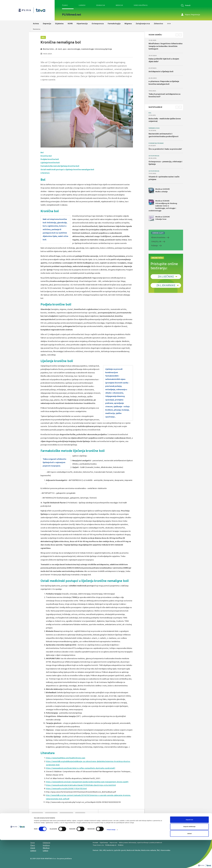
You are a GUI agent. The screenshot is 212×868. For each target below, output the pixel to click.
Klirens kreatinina (158, 237)
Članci (65, 5)
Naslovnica (37, 29)
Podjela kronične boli (50, 159)
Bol (43, 37)
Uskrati (189, 862)
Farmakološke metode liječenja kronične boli (60, 166)
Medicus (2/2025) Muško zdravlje (159, 191)
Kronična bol (46, 156)
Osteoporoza (154, 156)
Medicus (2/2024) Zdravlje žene (159, 218)
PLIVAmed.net (72, 15)
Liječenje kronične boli (50, 163)
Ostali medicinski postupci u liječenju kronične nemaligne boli (68, 170)
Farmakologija (154, 128)
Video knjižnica (141, 5)
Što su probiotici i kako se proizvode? (165, 149)
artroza (47, 819)
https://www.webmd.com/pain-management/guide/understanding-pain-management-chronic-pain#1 (87, 782)
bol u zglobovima (61, 819)
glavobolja (80, 814)
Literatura (45, 173)
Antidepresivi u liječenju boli (161, 72)
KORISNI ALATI (158, 233)
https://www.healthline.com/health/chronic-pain (66, 758)
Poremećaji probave (156, 143)
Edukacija (101, 5)
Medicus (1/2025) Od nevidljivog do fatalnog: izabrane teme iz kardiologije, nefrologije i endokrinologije (163, 206)
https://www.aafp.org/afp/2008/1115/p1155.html (66, 789)
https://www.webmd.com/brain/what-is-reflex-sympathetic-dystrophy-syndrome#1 (81, 768)
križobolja (37, 819)
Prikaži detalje (111, 858)
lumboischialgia (66, 814)
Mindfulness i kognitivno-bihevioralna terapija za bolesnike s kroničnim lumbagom (165, 46)
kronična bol (37, 814)
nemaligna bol (51, 814)
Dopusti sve (189, 848)
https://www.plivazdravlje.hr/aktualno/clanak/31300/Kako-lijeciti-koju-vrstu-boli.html (81, 785)
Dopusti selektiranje (189, 855)
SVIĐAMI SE (115, 816)
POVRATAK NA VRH (135, 816)
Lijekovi (82, 5)
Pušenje (155, 246)
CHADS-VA (156, 242)
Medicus (119, 5)
